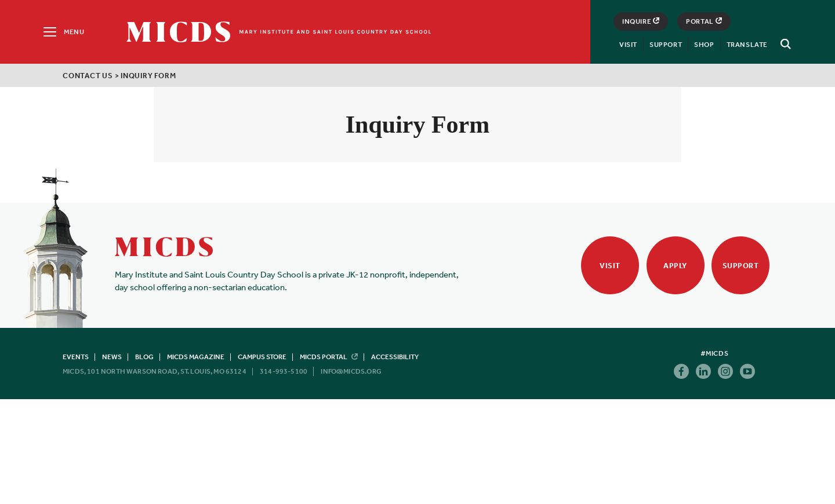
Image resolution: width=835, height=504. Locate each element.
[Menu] (63, 32)
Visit (628, 45)
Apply (675, 266)
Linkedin (703, 371)
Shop (704, 45)
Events (76, 357)
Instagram (725, 371)
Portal (704, 21)
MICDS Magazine (196, 357)
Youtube (747, 371)
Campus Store (262, 357)
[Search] (784, 44)
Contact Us (88, 76)
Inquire (641, 21)
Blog (144, 357)
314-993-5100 (284, 371)
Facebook (681, 371)
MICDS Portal (329, 357)
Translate (747, 45)
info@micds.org (351, 371)
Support (666, 45)
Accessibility (395, 357)
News (112, 357)
